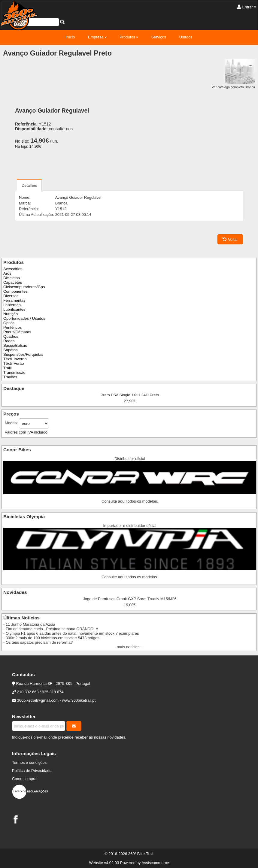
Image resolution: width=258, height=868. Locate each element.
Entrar (247, 7)
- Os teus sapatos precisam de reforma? (38, 642)
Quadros (11, 336)
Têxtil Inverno (15, 359)
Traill (8, 368)
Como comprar (25, 779)
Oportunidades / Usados (24, 318)
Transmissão (14, 372)
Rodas (9, 341)
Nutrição (11, 314)
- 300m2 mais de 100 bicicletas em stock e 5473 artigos (51, 638)
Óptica (9, 323)
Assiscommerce (155, 863)
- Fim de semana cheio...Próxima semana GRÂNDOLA (51, 629)
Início (70, 37)
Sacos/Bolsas (15, 345)
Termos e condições (29, 762)
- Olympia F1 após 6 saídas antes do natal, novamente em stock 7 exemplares (71, 633)
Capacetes (13, 282)
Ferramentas (14, 300)
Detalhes (29, 185)
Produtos (127, 37)
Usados (186, 37)
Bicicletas (12, 278)
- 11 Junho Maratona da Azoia (29, 624)
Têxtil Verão (14, 363)
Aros (7, 273)
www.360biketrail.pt (79, 700)
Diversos (11, 296)
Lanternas (12, 305)
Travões (10, 377)
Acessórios (13, 269)
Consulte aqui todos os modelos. (130, 501)
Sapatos (11, 350)
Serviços (159, 37)
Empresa (96, 37)
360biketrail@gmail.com (38, 700)
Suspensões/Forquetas (23, 354)
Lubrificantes (14, 309)
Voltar (230, 239)
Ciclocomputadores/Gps (24, 287)
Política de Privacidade (32, 771)
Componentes (15, 291)
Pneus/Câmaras (17, 332)
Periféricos (12, 327)
